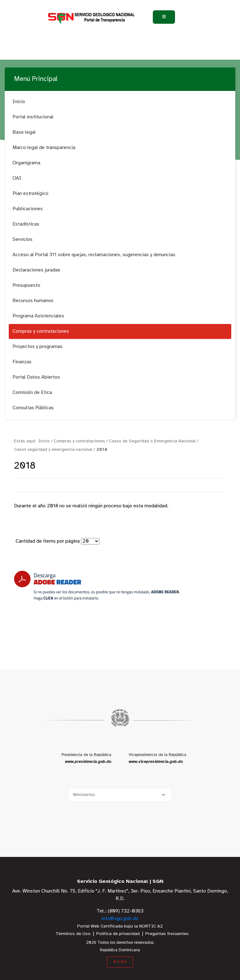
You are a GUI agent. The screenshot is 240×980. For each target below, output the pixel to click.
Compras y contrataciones (41, 331)
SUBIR (120, 962)
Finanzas (22, 362)
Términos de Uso (73, 934)
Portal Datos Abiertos (36, 377)
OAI (17, 178)
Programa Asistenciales (38, 316)
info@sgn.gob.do (120, 919)
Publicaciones (28, 209)
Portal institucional (33, 117)
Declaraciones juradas (36, 270)
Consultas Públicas (33, 408)
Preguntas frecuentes (167, 934)
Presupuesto (26, 285)
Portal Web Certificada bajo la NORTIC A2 (120, 926)
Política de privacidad (118, 934)
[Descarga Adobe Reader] (97, 586)
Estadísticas (26, 224)
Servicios (22, 239)
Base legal (24, 132)
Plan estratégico (30, 194)
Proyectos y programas (37, 347)
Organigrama (26, 163)
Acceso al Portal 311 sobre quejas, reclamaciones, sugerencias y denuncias (94, 255)
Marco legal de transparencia (44, 148)
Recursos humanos (33, 301)
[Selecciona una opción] (120, 795)
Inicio (19, 102)
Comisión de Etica (32, 393)
